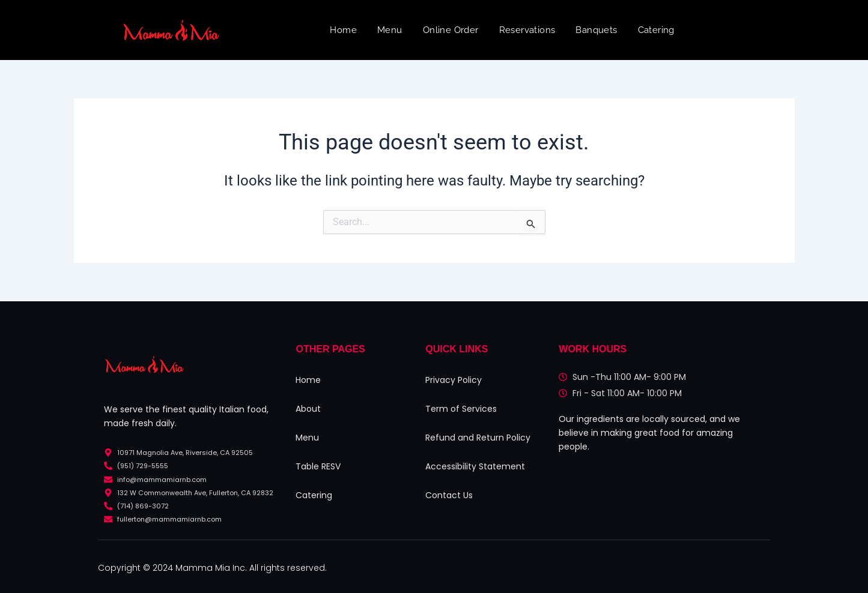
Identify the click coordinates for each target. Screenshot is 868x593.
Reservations (527, 30)
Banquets (596, 30)
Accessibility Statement (475, 466)
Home (343, 30)
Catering (656, 30)
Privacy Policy (454, 380)
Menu (390, 30)
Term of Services (461, 409)
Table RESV (318, 466)
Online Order (451, 30)
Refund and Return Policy (478, 438)
